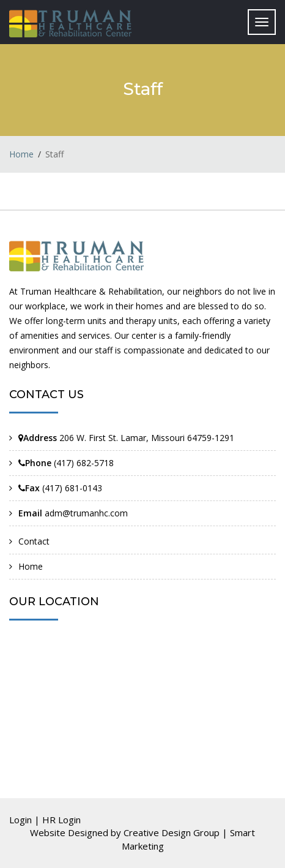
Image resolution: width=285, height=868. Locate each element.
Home (21, 154)
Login (20, 820)
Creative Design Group (172, 832)
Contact (34, 541)
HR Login (61, 820)
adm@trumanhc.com (86, 513)
